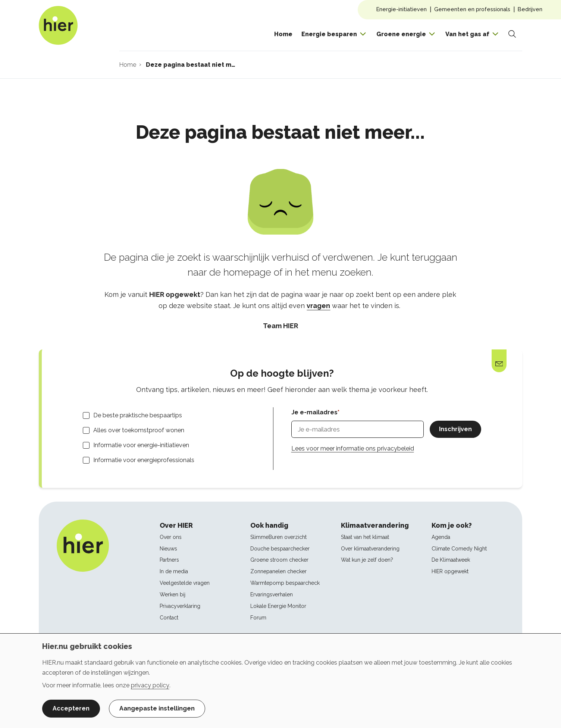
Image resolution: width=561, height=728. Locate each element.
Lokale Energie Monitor (278, 606)
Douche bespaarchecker (280, 549)
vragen (318, 306)
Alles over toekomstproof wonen (139, 430)
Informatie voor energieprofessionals (144, 460)
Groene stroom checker (279, 560)
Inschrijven (455, 429)
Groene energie (401, 34)
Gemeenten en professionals (472, 9)
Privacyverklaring (180, 606)
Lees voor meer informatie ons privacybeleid (353, 448)
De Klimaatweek (451, 560)
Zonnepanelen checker (278, 571)
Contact (169, 618)
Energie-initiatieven (402, 9)
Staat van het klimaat (365, 537)
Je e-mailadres (314, 412)
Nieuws (168, 549)
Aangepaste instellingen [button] (157, 708)
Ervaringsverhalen (272, 594)
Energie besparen (329, 34)
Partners (169, 560)
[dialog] (280, 681)
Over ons (171, 537)
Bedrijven (530, 9)
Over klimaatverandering (370, 549)
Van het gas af (467, 34)
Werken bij (173, 594)
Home (283, 34)
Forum (258, 618)
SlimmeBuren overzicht (278, 537)
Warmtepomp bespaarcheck (285, 583)
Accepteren (71, 708)
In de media (174, 571)
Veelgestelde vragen (185, 583)
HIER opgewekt (450, 571)
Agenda (441, 537)
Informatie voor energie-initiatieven (141, 445)
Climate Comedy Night (459, 549)
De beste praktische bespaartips (138, 415)
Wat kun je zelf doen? (367, 560)
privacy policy (150, 685)
